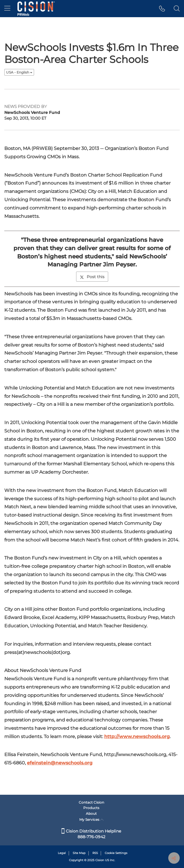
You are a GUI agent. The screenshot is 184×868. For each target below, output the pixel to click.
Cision (100, 860)
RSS (95, 853)
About (91, 813)
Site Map (79, 853)
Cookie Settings (116, 853)
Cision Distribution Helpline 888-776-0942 (91, 834)
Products (91, 808)
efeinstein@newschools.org (60, 763)
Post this (92, 277)
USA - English (19, 72)
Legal (62, 853)
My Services (91, 819)
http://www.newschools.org (137, 736)
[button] (162, 9)
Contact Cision (91, 802)
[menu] (7, 9)
